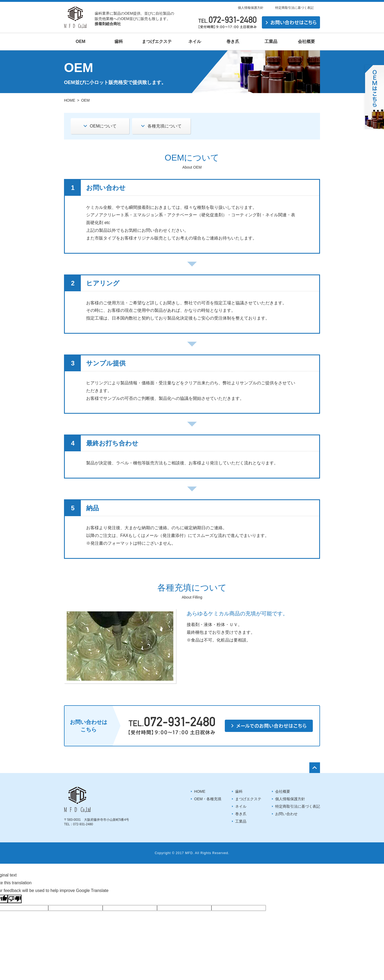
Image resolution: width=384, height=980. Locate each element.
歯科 (239, 791)
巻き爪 (241, 814)
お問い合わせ (286, 814)
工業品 (241, 821)
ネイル (241, 806)
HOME (70, 100)
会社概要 (283, 791)
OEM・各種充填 (208, 799)
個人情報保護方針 (251, 8)
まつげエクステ (248, 799)
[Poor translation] (15, 899)
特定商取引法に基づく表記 (294, 8)
